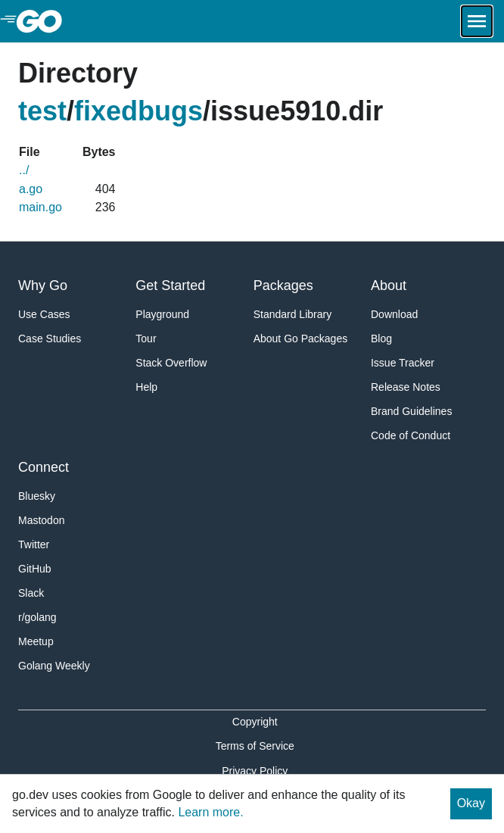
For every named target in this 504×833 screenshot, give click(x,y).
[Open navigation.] (477, 21)
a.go (31, 189)
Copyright (255, 722)
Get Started (170, 285)
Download (394, 314)
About (389, 285)
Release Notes (406, 387)
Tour (146, 339)
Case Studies (50, 339)
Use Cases (44, 314)
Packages (283, 285)
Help (146, 387)
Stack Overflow (171, 363)
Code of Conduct (411, 435)
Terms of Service (255, 746)
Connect (44, 467)
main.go (40, 207)
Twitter (34, 544)
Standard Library (293, 314)
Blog (381, 339)
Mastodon (41, 520)
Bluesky (37, 496)
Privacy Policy (255, 771)
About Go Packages (301, 339)
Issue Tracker (403, 363)
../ (24, 170)
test (42, 111)
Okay (471, 803)
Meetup (36, 641)
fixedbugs (138, 111)
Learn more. (210, 812)
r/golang (37, 617)
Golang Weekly (54, 666)
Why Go (43, 285)
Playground (162, 314)
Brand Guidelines (411, 411)
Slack (31, 593)
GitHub (35, 569)
